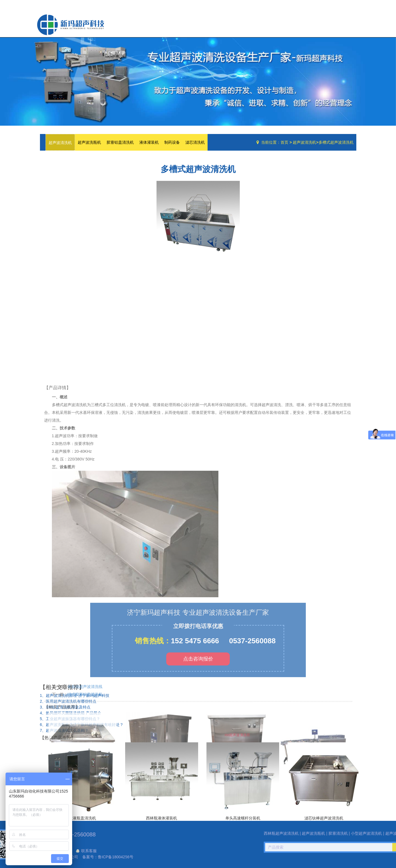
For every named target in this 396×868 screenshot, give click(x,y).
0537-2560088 (252, 721)
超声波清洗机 (60, 143)
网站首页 (251, 23)
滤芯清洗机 (195, 142)
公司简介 (274, 23)
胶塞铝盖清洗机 (120, 142)
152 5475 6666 (195, 721)
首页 (284, 142)
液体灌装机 (149, 142)
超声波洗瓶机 (70, 25)
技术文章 (322, 23)
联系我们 (345, 23)
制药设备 (172, 142)
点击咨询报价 (198, 739)
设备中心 (298, 23)
